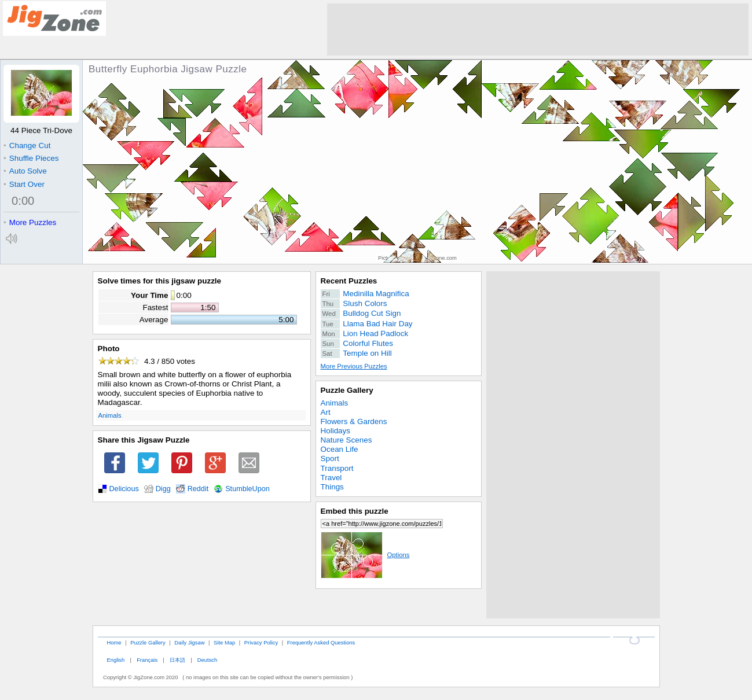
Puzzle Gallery (347, 390)
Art (326, 412)
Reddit (198, 489)
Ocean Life (340, 449)
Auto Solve (25, 171)
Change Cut (27, 145)
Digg (163, 489)
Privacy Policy (261, 642)
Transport (337, 468)
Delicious (124, 489)
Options (365, 555)
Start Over (24, 184)
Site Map (224, 642)
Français (147, 660)
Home (114, 642)
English (115, 660)
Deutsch (207, 660)
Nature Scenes (346, 440)
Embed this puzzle (355, 511)
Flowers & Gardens (354, 421)
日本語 (177, 660)
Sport (330, 458)
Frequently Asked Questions (321, 642)
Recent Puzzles (349, 281)
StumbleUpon (247, 489)
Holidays (336, 431)
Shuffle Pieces (31, 158)
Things (332, 487)
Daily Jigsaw (189, 642)
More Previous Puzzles (354, 366)
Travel (331, 478)
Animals (110, 415)
